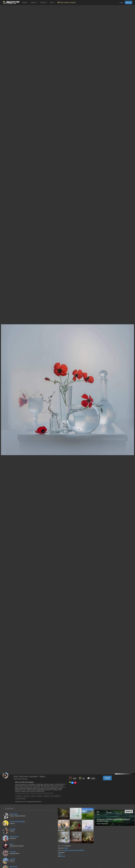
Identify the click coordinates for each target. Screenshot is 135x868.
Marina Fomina (14, 814)
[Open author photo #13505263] (64, 837)
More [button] (52, 2)
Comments (9, 809)
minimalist (39, 796)
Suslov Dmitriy (14, 867)
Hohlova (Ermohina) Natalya (17, 822)
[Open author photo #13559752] (88, 814)
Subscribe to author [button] (107, 778)
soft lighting (46, 796)
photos (68, 846)
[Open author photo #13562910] (76, 814)
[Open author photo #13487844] (88, 837)
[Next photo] (133, 377)
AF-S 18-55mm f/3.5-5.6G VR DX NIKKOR (72, 850)
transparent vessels (21, 799)
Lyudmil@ (12, 859)
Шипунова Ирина (21, 779)
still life (33, 796)
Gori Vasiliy (13, 852)
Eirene (11, 844)
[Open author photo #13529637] (76, 826)
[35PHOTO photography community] (11, 3)
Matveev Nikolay (14, 837)
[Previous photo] (2, 377)
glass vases (26, 796)
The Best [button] (44, 2)
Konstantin (13, 829)
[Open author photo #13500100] (76, 837)
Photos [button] (25, 2)
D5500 (66, 848)
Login (121, 3)
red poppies (19, 796)
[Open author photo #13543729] (64, 826)
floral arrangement (56, 796)
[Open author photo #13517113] (88, 826)
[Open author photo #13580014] (64, 814)
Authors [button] (34, 2)
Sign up (128, 2)
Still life (60, 854)
